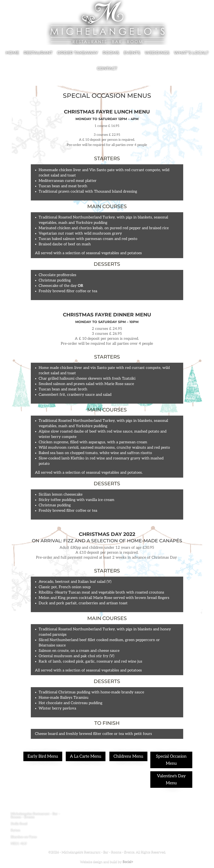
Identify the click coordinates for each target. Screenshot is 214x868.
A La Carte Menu (86, 756)
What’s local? (191, 53)
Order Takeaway (78, 53)
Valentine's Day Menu (171, 780)
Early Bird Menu (43, 756)
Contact (107, 68)
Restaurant (38, 53)
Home (12, 53)
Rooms (111, 53)
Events (132, 53)
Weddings (157, 53)
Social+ (128, 862)
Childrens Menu (128, 756)
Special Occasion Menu (171, 760)
